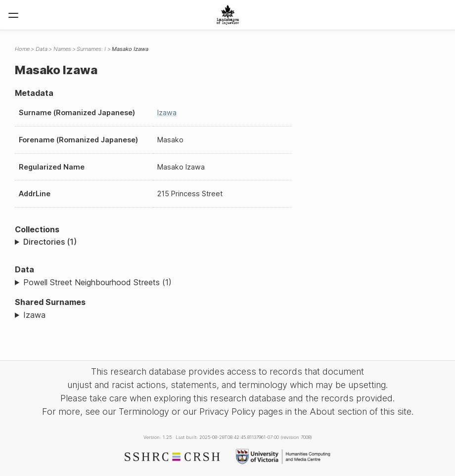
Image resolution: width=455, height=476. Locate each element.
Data (42, 49)
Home (22, 49)
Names (62, 49)
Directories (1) (50, 242)
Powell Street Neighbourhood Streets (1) (97, 282)
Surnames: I (91, 49)
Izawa (167, 112)
